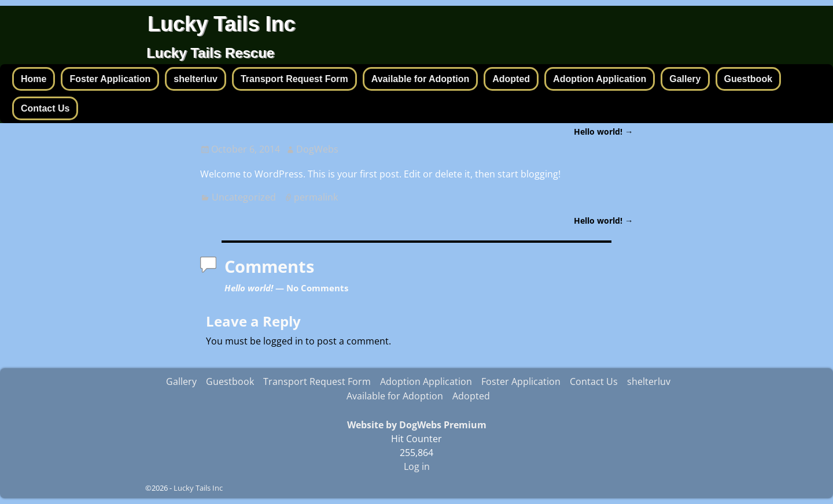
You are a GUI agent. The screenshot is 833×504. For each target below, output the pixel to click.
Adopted (511, 79)
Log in (417, 466)
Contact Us (45, 108)
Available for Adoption (420, 79)
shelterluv (196, 79)
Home (34, 79)
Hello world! (603, 131)
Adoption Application (600, 79)
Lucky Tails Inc (221, 24)
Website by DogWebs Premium (417, 425)
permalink (316, 197)
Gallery (685, 79)
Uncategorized (244, 197)
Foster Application (110, 79)
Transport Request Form (294, 79)
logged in (283, 341)
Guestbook (749, 79)
